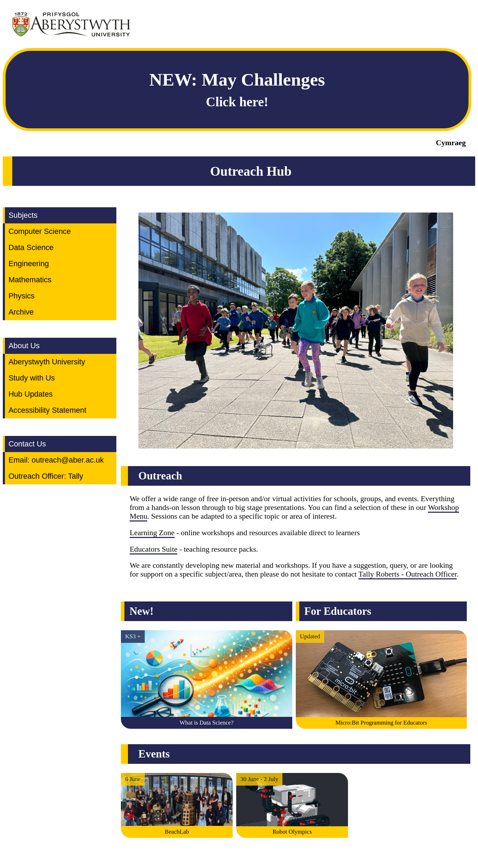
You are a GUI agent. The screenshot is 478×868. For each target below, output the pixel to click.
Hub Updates (30, 394)
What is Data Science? (207, 723)
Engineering (29, 264)
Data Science (31, 247)
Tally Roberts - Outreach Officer (408, 574)
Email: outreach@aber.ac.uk (56, 460)
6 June (133, 779)
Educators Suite (153, 549)
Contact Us (27, 444)
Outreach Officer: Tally (46, 476)
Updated (310, 636)
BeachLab (177, 832)
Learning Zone (152, 533)
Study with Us (32, 378)
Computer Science (40, 231)
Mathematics (30, 280)
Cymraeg (451, 143)
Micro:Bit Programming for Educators (381, 723)
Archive (21, 312)
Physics (22, 296)
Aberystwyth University (47, 362)
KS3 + (133, 636)
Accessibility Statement (47, 410)
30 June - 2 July (259, 779)
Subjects (23, 215)
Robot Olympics (292, 832)
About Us (24, 346)
